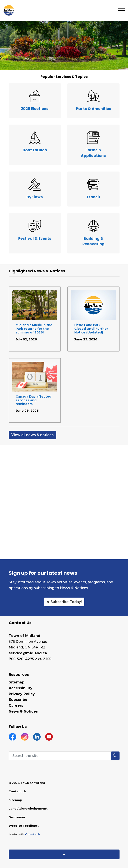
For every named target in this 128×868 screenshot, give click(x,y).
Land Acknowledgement (28, 808)
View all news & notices (32, 435)
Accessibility (21, 688)
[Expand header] (121, 10)
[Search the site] (64, 756)
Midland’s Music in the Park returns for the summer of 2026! (34, 329)
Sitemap (17, 682)
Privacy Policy (22, 694)
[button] (115, 756)
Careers (16, 706)
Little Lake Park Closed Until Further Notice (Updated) (91, 329)
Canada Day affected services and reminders (33, 400)
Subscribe (18, 700)
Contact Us (18, 791)
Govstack (33, 834)
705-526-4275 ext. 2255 (30, 659)
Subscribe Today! (64, 602)
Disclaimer (17, 817)
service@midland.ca (28, 653)
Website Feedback (24, 826)
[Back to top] (64, 854)
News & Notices (23, 711)
